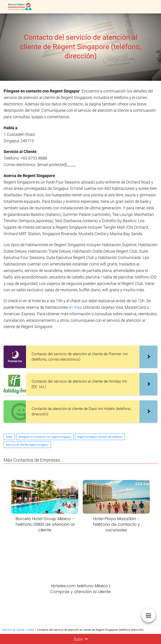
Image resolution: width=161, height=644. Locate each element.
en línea (76, 307)
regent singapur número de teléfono (100, 437)
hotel (9, 437)
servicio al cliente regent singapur (27, 445)
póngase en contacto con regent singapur (45, 437)
